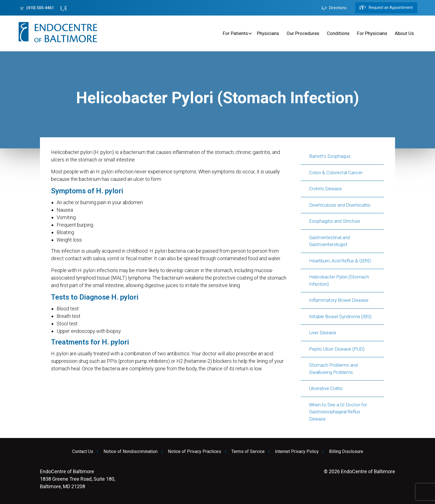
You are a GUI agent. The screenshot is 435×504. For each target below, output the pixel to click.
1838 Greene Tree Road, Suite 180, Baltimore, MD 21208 (78, 479)
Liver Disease (323, 333)
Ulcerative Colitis (326, 388)
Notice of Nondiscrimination (131, 452)
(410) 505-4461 (37, 8)
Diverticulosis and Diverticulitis (340, 205)
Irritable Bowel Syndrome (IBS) (340, 316)
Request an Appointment (386, 8)
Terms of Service (248, 452)
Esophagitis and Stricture (335, 221)
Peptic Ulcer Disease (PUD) (337, 349)
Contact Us (83, 452)
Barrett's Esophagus (330, 156)
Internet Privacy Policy (297, 452)
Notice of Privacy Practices (194, 452)
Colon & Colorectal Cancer (336, 173)
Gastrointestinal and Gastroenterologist (329, 241)
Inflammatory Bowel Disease (339, 300)
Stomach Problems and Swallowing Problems (333, 369)
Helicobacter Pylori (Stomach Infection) (339, 280)
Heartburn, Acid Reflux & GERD (340, 261)
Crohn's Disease (325, 189)
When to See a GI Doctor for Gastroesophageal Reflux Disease (338, 412)
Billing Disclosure (346, 452)
